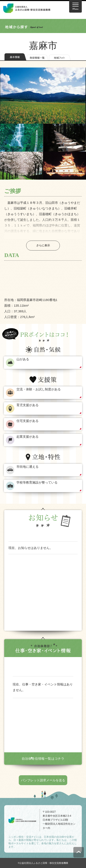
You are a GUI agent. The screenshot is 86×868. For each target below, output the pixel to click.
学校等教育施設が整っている (37, 482)
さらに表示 (43, 245)
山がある (23, 359)
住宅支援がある (28, 421)
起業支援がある (28, 437)
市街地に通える (28, 467)
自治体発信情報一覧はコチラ (43, 759)
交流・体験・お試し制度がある (39, 389)
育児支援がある (28, 405)
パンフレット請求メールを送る (43, 780)
